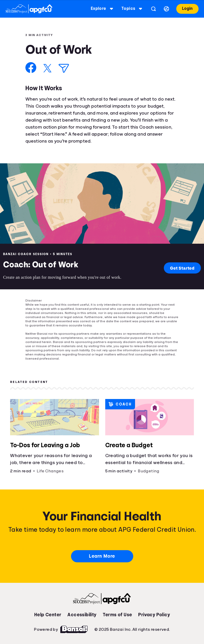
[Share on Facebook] (31, 68)
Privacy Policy (154, 615)
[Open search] (153, 9)
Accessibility (82, 615)
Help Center (48, 615)
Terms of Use (117, 615)
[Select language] (166, 9)
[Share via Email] (64, 68)
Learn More (102, 556)
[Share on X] (47, 68)
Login (187, 9)
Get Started (182, 268)
